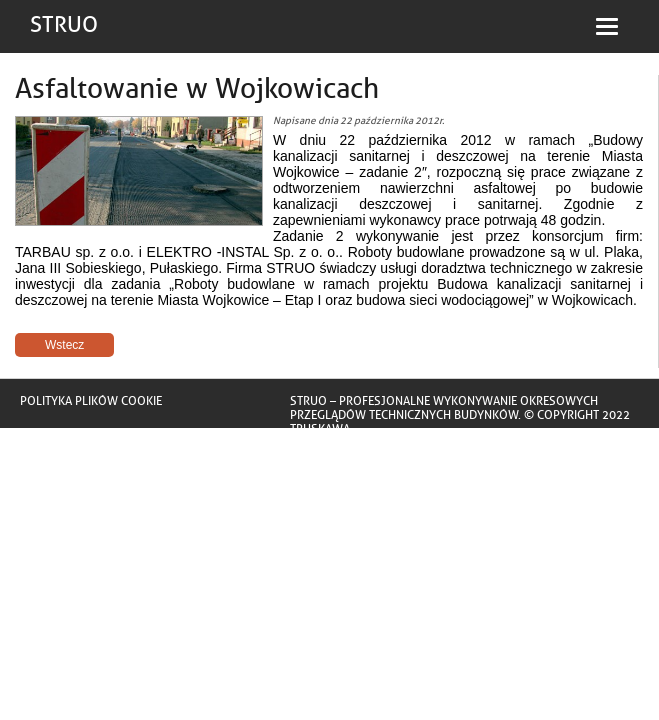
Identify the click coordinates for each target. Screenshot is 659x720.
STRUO (64, 25)
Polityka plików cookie (91, 401)
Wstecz (64, 345)
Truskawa (320, 429)
